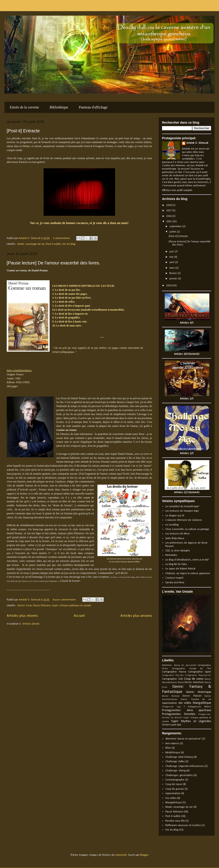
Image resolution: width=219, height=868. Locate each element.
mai (172, 257)
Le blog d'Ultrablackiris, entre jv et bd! (187, 560)
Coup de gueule (175, 789)
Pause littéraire (42, 606)
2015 (169, 222)
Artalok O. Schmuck (197, 143)
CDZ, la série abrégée (178, 551)
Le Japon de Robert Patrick (180, 569)
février (173, 273)
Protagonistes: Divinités (179, 714)
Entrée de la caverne (24, 107)
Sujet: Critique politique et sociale (72, 606)
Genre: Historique (199, 692)
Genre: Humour (171, 696)
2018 (169, 205)
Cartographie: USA (172, 679)
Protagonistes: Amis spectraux (187, 710)
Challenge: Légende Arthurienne (185, 766)
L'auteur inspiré (174, 578)
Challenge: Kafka (175, 762)
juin (172, 252)
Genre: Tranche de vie (196, 699)
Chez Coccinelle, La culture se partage (187, 529)
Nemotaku (171, 555)
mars (172, 268)
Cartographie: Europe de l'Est (192, 669)
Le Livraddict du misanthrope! (182, 507)
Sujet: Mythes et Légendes (191, 721)
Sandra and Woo (175, 583)
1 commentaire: (62, 238)
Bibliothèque (59, 107)
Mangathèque (202, 703)
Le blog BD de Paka (176, 564)
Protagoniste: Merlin (200, 707)
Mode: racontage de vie (31, 244)
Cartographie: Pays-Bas (173, 675)
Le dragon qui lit (175, 516)
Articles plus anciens (136, 616)
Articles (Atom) (31, 624)
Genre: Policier (192, 696)
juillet (173, 232)
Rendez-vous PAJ (175, 821)
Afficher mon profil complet (177, 190)
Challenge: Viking (176, 771)
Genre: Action (177, 682)
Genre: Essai (25, 606)
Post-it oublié (54, 244)
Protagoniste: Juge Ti (174, 707)
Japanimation (170, 703)
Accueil (79, 616)
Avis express (172, 743)
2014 (169, 286)
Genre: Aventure (194, 682)
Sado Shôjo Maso (175, 538)
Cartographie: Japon (200, 672)
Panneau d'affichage (93, 107)
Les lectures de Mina (177, 534)
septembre (176, 226)
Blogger (144, 855)
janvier (174, 279)
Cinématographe (175, 780)
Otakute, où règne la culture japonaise (188, 573)
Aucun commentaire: (65, 600)
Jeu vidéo (185, 703)
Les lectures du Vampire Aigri (182, 511)
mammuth (121, 855)
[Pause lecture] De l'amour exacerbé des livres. (53, 263)
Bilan (168, 748)
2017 (169, 211)
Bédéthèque (173, 753)
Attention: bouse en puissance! (179, 665)
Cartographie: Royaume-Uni (198, 675)
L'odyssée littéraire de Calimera (184, 520)
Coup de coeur (194, 679)
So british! (176, 718)
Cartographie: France (174, 672)
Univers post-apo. (172, 725)
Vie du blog (69, 244)
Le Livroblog (172, 525)
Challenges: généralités (179, 775)
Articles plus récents (22, 616)
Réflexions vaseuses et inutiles (183, 825)
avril (172, 262)
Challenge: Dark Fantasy (179, 757)
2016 (169, 216)
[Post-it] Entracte (23, 131)
